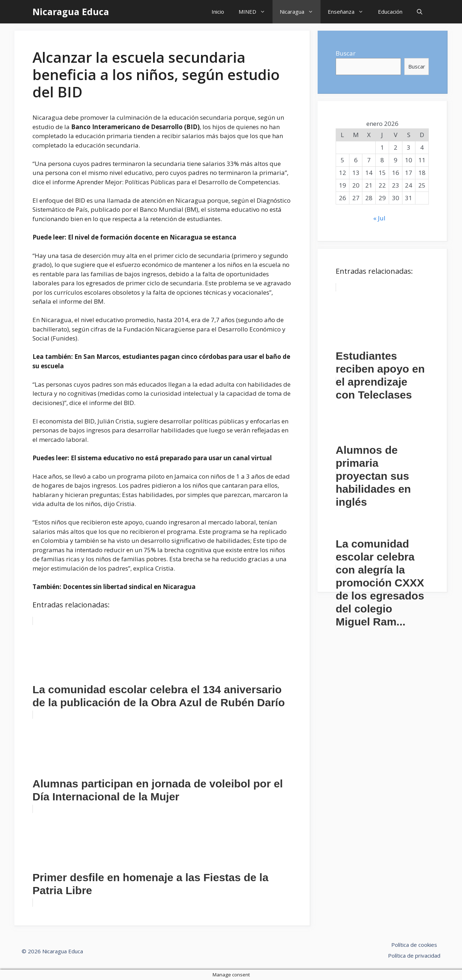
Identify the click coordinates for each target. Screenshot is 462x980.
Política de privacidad (414, 955)
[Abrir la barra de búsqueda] (420, 12)
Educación (390, 12)
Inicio (218, 12)
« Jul (379, 218)
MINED (256, 12)
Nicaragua (300, 12)
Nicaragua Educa (71, 12)
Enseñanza (349, 12)
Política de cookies (414, 945)
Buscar (346, 53)
